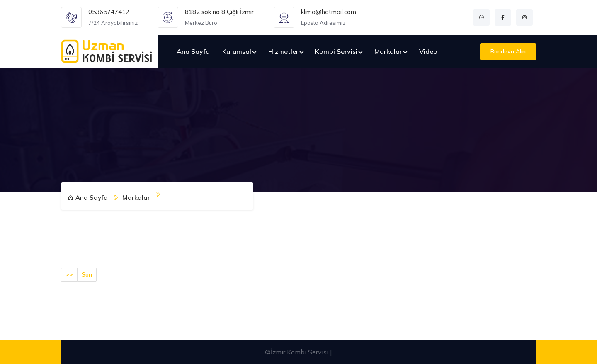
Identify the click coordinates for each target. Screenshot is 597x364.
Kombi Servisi (336, 51)
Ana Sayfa (193, 51)
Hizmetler (283, 51)
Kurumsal (237, 51)
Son (87, 274)
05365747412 (109, 12)
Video (428, 51)
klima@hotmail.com (329, 12)
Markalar (388, 51)
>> (69, 274)
